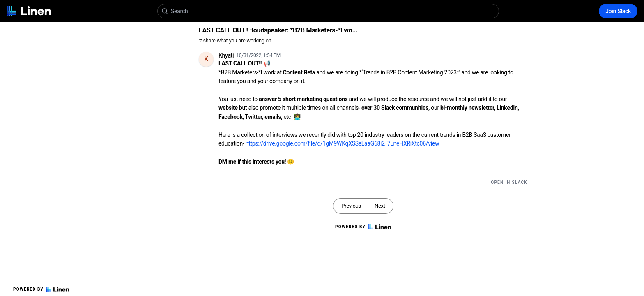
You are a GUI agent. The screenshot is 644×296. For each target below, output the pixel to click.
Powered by (41, 289)
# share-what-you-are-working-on (235, 40)
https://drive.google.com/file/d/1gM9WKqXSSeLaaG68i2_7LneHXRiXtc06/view (342, 143)
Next (380, 206)
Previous (351, 206)
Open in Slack (509, 182)
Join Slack (618, 11)
